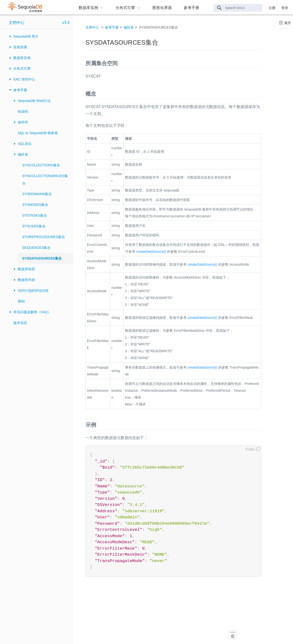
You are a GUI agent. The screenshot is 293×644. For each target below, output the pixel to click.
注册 (272, 8)
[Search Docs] (238, 8)
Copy (250, 449)
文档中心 (17, 23)
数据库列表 (26, 280)
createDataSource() (151, 252)
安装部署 (20, 47)
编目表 (23, 154)
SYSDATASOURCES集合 (42, 258)
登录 (285, 8)
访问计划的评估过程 (33, 291)
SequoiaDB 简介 (26, 36)
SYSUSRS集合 (34, 226)
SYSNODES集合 (35, 205)
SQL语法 (25, 144)
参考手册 (191, 8)
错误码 (23, 111)
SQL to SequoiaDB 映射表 (38, 133)
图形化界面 (162, 8)
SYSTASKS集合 (35, 215)
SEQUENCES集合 (36, 248)
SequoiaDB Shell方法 (34, 101)
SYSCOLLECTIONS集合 (41, 165)
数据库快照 (26, 269)
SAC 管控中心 (24, 79)
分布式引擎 (22, 69)
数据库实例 (22, 58)
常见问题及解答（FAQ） (32, 312)
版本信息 (20, 323)
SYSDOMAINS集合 (37, 194)
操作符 (23, 122)
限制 (21, 301)
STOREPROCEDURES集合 (44, 237)
